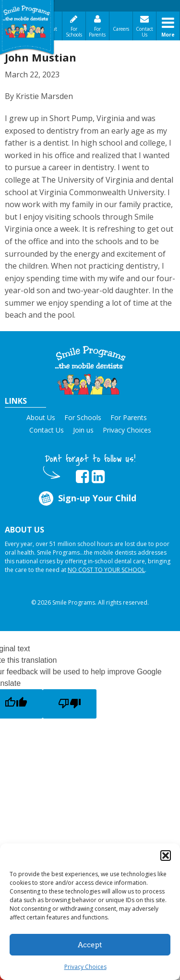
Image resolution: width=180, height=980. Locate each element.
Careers (121, 29)
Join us (83, 430)
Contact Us (144, 32)
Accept (90, 945)
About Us (41, 417)
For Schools (74, 32)
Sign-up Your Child (87, 498)
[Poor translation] (70, 704)
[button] (166, 856)
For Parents (97, 32)
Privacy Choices (85, 967)
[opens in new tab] (82, 477)
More (168, 35)
